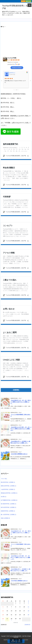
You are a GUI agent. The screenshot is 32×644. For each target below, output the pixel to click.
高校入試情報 (5, 518)
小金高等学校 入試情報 (8, 489)
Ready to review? (17, 68)
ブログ (4, 479)
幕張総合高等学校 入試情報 (9, 493)
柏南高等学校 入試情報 (8, 511)
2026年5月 (27, 625)
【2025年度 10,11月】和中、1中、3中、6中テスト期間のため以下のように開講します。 (21, 429)
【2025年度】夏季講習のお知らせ (19, 454)
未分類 (4, 497)
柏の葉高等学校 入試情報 (8, 504)
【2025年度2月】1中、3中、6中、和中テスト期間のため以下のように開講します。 (21, 402)
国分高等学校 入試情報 (8, 482)
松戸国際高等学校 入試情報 (9, 500)
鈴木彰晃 (12, 73)
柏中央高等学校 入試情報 (8, 507)
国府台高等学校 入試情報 (8, 486)
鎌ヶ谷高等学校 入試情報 (8, 515)
